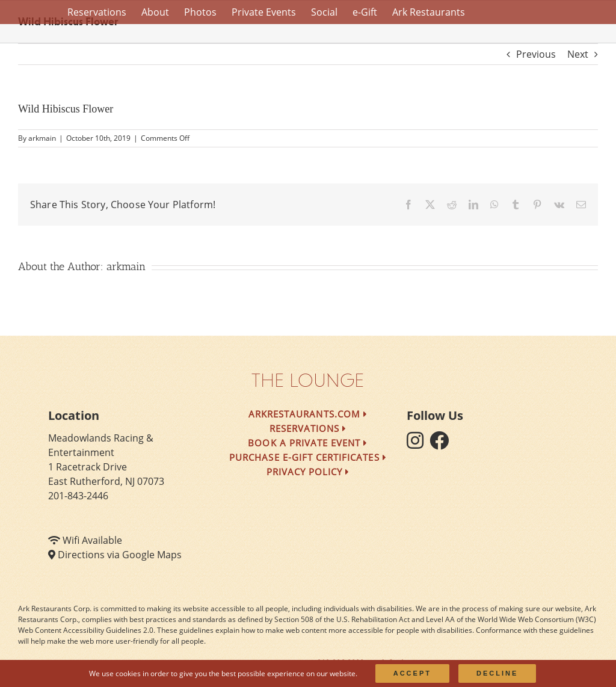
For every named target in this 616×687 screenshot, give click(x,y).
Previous (536, 54)
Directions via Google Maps (120, 555)
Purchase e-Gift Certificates (308, 457)
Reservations (308, 428)
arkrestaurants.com (308, 414)
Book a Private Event (308, 443)
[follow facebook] (442, 444)
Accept (412, 673)
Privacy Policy (308, 472)
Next (578, 54)
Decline (497, 673)
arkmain (42, 138)
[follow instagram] (418, 444)
